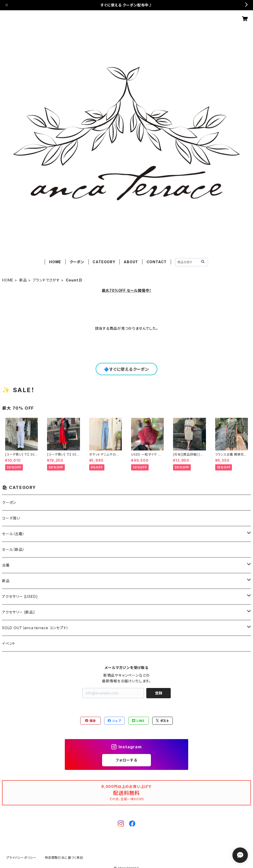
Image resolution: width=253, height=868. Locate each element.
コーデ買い (11, 518)
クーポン (77, 262)
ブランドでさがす (46, 280)
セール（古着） (13, 534)
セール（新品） (13, 549)
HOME (55, 262)
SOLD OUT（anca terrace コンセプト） (35, 628)
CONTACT (157, 262)
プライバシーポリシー (21, 858)
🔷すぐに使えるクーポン (127, 369)
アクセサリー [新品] (19, 612)
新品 (23, 280)
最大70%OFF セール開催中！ (127, 290)
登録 (159, 693)
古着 (6, 565)
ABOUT (131, 262)
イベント (9, 643)
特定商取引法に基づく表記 (64, 858)
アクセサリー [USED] (20, 596)
